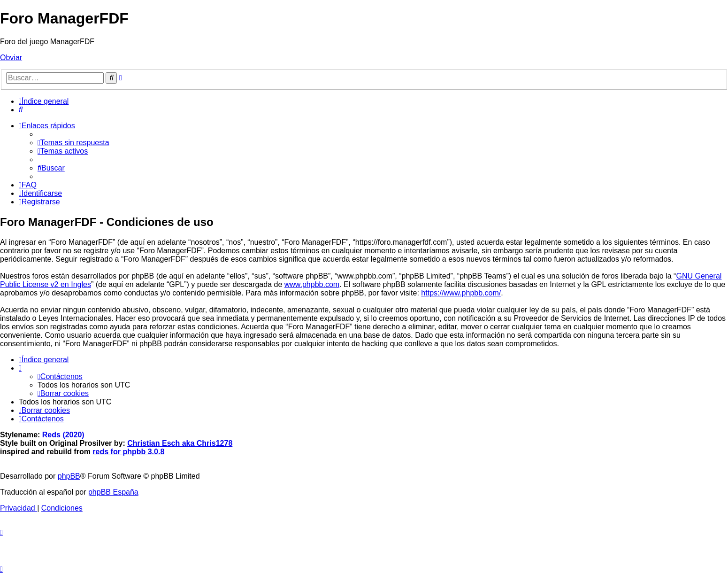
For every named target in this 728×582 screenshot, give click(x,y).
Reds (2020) (63, 435)
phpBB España (113, 492)
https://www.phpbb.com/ (461, 293)
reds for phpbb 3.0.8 (128, 452)
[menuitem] (21, 110)
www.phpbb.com (312, 284)
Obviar (11, 58)
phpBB (69, 476)
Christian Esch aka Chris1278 (180, 443)
